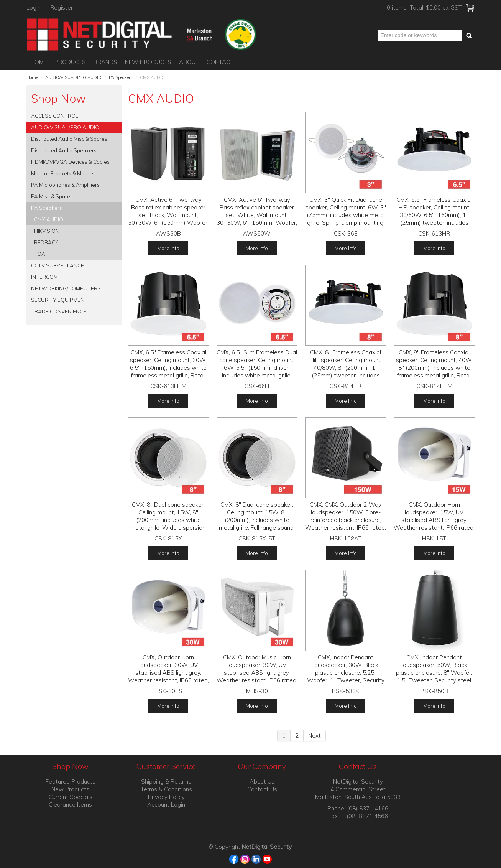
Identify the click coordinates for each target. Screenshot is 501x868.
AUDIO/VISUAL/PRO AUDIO (73, 77)
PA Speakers (121, 77)
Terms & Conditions (166, 789)
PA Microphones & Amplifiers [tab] (65, 185)
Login (34, 7)
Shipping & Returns (166, 782)
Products (70, 62)
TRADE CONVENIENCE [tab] (59, 311)
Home (39, 62)
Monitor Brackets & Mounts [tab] (63, 173)
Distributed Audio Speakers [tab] (64, 150)
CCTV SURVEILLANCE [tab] (57, 265)
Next (315, 735)
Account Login (166, 805)
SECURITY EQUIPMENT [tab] (59, 300)
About (189, 62)
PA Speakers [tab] (47, 208)
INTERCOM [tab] (44, 277)
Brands (105, 62)
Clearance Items (70, 805)
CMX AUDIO (49, 219)
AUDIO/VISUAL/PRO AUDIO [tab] (65, 127)
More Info (168, 248)
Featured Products (71, 782)
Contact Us (262, 789)
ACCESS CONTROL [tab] (55, 116)
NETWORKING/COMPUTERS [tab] (66, 288)
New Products (148, 62)
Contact (220, 62)
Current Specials (71, 797)
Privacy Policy (166, 797)
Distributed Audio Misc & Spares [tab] (69, 139)
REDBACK (46, 242)
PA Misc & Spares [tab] (52, 196)
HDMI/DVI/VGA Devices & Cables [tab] (70, 162)
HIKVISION (47, 231)
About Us (262, 782)
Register (62, 7)
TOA (40, 254)
